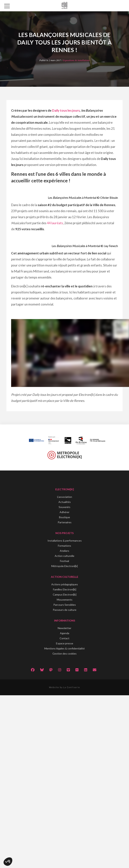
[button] (8, 862)
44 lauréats (55, 223)
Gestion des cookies (64, 653)
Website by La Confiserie (64, 687)
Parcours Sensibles (65, 605)
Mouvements (65, 600)
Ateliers (64, 551)
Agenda (65, 633)
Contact (64, 638)
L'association (65, 497)
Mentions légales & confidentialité (64, 648)
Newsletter (64, 628)
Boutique (64, 517)
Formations (64, 546)
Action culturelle (64, 556)
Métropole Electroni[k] (64, 566)
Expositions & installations (76, 60)
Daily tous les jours (66, 110)
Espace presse (65, 643)
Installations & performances (65, 541)
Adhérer (64, 512)
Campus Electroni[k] (65, 594)
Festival (64, 561)
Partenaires (65, 522)
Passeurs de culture (65, 610)
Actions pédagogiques (65, 584)
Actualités (65, 502)
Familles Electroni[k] (65, 589)
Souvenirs (64, 507)
